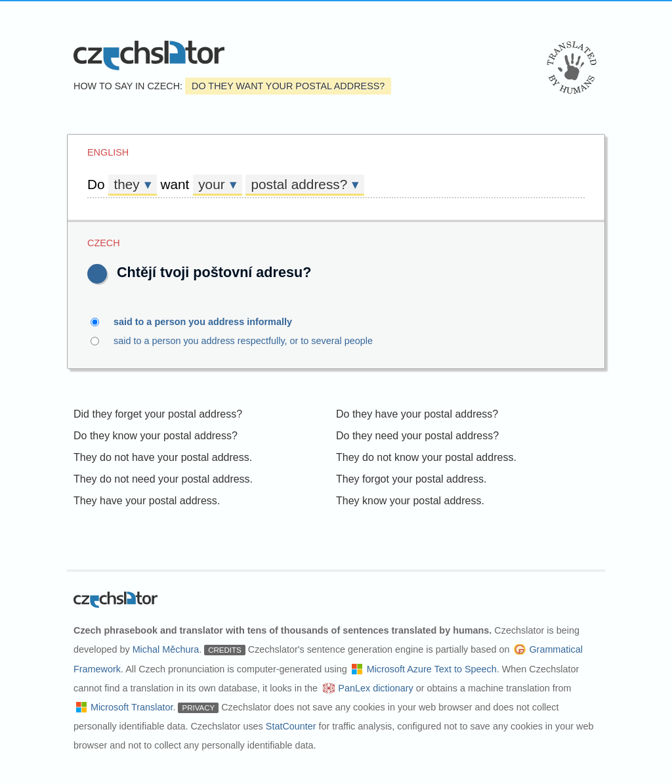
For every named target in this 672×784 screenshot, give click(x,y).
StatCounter (291, 726)
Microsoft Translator (132, 707)
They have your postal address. (147, 501)
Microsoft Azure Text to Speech (432, 669)
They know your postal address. (410, 501)
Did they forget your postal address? (158, 414)
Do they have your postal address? (417, 414)
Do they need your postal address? (417, 436)
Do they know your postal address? (156, 436)
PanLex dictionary (375, 688)
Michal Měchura (166, 649)
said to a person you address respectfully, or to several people (270, 341)
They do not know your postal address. (426, 457)
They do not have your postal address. (163, 457)
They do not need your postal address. (163, 479)
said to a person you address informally (210, 322)
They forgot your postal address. (411, 479)
